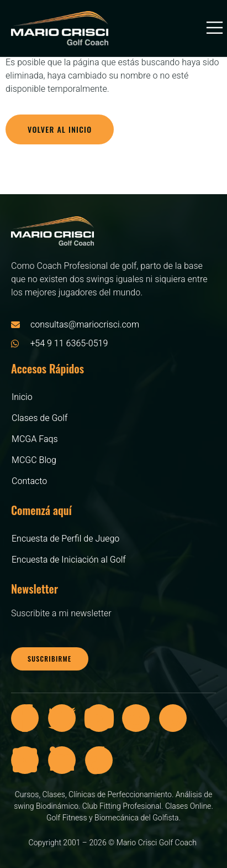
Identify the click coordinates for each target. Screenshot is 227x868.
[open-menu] (210, 28)
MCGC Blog (34, 460)
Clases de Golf (39, 418)
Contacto (29, 481)
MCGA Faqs (35, 439)
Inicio (22, 397)
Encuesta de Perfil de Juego (65, 539)
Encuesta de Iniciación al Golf (69, 560)
